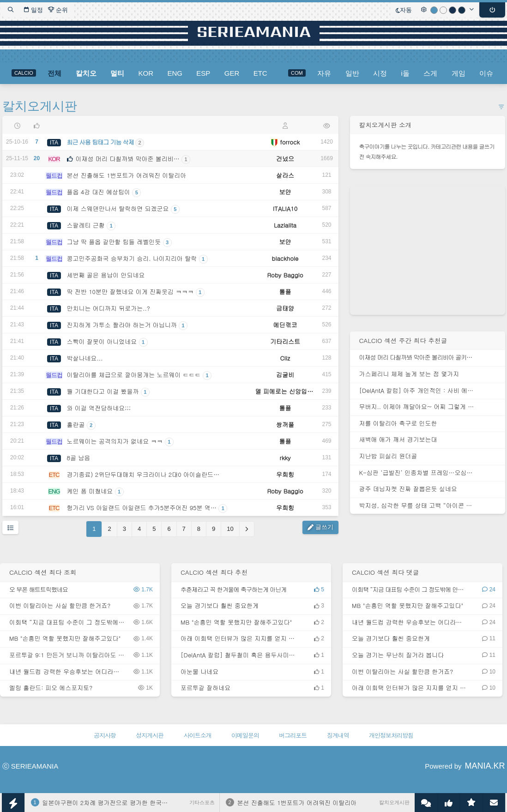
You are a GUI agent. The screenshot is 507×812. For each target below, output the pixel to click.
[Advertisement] (428, 250)
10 (230, 529)
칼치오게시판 (40, 106)
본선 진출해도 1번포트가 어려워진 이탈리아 (297, 803)
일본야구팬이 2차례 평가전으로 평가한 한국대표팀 (111, 803)
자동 (404, 10)
